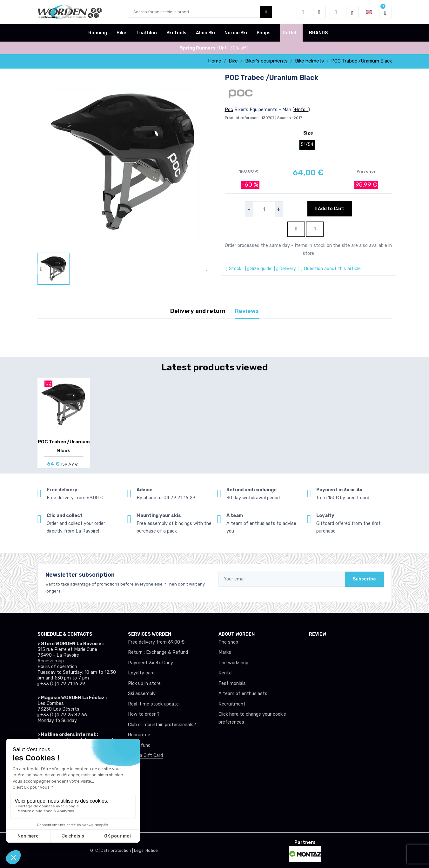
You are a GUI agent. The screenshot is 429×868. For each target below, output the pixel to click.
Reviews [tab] (247, 311)
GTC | (95, 850)
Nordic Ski (236, 33)
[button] (303, 12)
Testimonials (232, 683)
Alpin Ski (205, 33)
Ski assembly (142, 694)
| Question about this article (329, 269)
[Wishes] (319, 12)
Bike (121, 33)
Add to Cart (330, 209)
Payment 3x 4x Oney (151, 663)
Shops (264, 33)
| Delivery (284, 269)
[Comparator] (336, 12)
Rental (225, 673)
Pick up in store (144, 683)
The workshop (233, 663)
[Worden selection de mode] (352, 12)
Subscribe (364, 579)
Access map (51, 661)
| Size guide (258, 269)
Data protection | (117, 850)
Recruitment (232, 704)
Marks (225, 652)
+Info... (301, 110)
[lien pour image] (124, 162)
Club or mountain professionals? (162, 725)
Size (308, 133)
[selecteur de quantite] (264, 209)
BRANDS (318, 33)
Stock (234, 269)
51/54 (307, 145)
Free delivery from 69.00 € (156, 642)
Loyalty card (141, 673)
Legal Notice (146, 850)
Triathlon (146, 33)
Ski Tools (176, 33)
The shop (228, 642)
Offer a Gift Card (145, 755)
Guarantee (139, 735)
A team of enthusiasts (243, 694)
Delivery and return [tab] (198, 311)
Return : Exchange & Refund (158, 652)
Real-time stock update (153, 704)
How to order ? (144, 714)
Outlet (290, 33)
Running (98, 33)
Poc (229, 110)
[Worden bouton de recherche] (266, 12)
